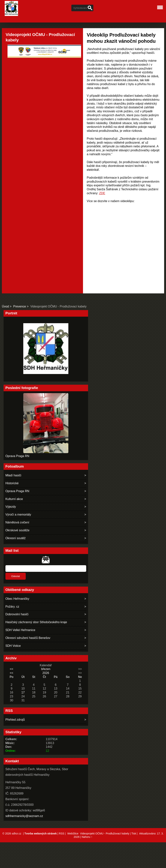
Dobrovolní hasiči (17, 614)
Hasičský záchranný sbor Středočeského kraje (36, 622)
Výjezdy (11, 507)
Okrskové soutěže (17, 530)
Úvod (5, 306)
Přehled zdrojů (15, 720)
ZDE (102, 193)
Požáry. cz (12, 607)
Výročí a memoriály (18, 515)
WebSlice (73, 834)
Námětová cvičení (17, 522)
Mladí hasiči (13, 475)
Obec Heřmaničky (17, 599)
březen (46, 669)
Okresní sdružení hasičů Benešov (28, 638)
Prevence (20, 306)
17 (23, 692)
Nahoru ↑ (87, 837)
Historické (12, 483)
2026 (46, 673)
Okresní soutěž (16, 538)
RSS (61, 834)
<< (12, 669)
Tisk (134, 834)
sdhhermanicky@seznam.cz (24, 816)
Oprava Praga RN (17, 456)
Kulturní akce (14, 499)
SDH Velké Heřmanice (20, 630)
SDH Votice (13, 646)
